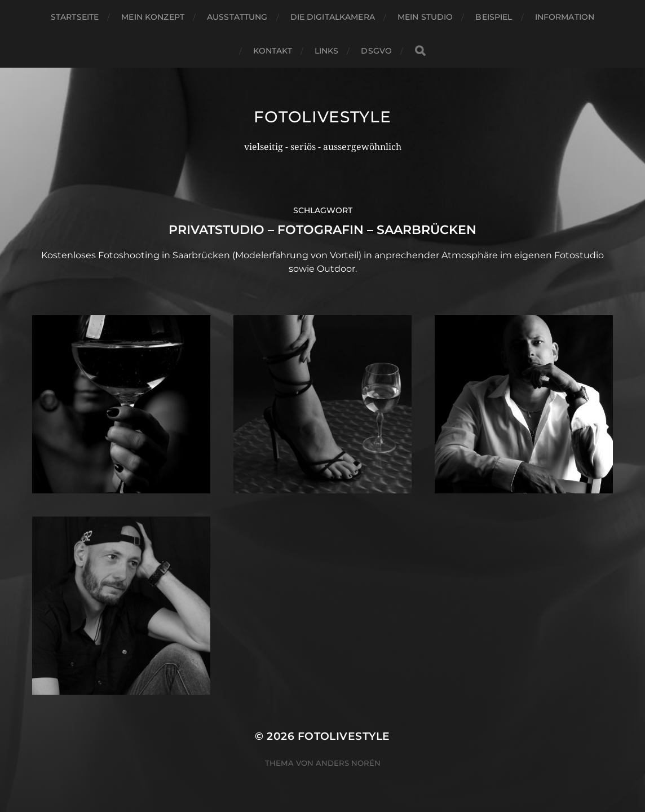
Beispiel (494, 17)
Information (565, 17)
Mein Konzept (153, 17)
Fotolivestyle (322, 117)
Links (327, 51)
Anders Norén (348, 763)
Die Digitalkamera (333, 17)
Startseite (75, 17)
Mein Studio (425, 17)
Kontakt (273, 51)
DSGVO (376, 51)
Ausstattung (237, 17)
